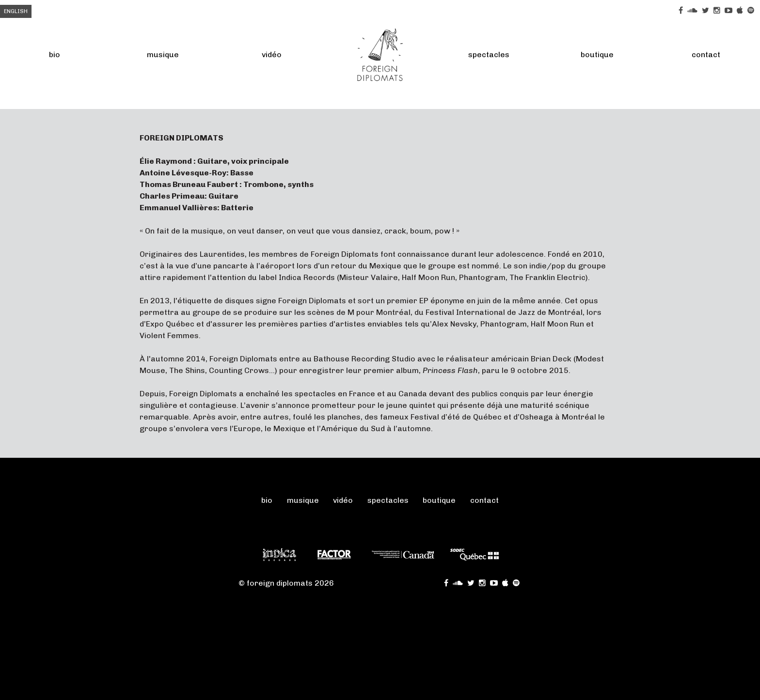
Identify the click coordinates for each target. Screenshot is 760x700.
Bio (55, 54)
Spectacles (489, 54)
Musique (163, 54)
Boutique (597, 54)
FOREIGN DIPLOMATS (380, 54)
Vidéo (272, 54)
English (16, 11)
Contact (706, 54)
